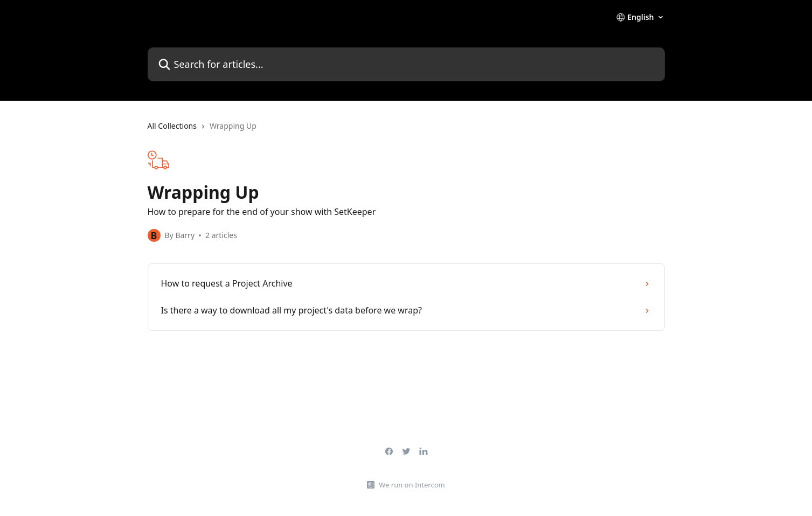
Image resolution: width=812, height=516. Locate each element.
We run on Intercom (412, 485)
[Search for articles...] (406, 64)
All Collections (172, 126)
